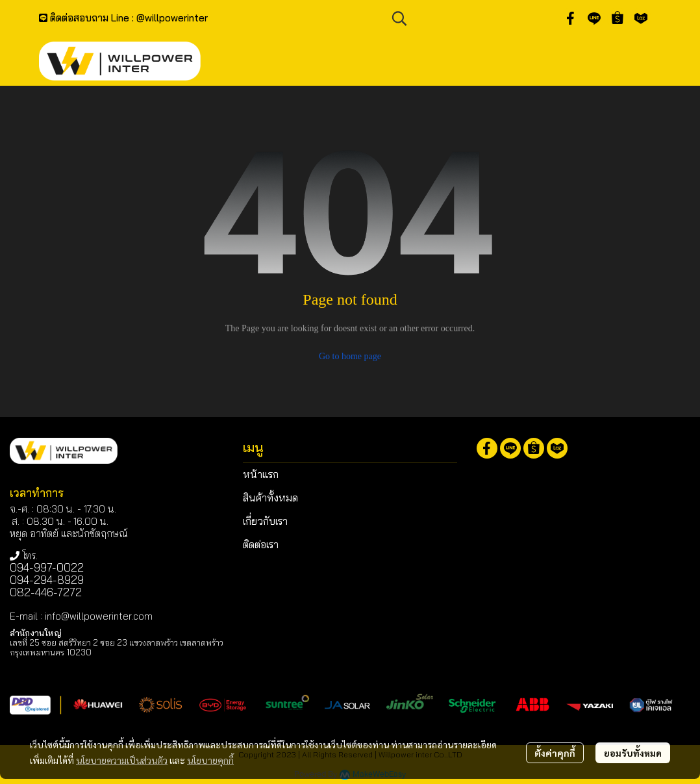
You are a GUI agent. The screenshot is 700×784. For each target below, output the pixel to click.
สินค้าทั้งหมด (270, 498)
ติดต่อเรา (261, 544)
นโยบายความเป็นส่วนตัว (122, 760)
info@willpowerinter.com (99, 616)
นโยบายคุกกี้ (210, 760)
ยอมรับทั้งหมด (633, 753)
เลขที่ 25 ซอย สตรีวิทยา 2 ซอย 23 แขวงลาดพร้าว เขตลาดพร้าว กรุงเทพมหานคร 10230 (117, 647)
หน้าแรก (261, 474)
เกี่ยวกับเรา (265, 521)
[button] (469, 18)
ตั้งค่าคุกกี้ (555, 753)
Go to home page (350, 356)
